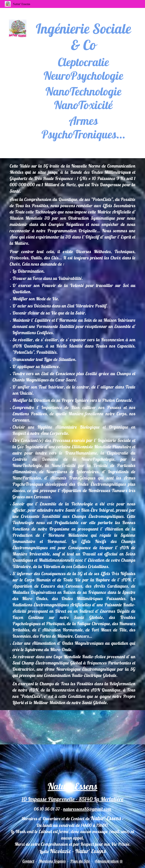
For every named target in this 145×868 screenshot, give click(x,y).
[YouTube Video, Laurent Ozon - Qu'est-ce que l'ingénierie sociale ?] (116, 727)
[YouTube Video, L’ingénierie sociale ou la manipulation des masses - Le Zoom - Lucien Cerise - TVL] (29, 727)
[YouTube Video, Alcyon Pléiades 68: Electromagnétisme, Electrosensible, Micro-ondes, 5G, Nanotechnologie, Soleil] (72, 727)
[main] (83, 83)
